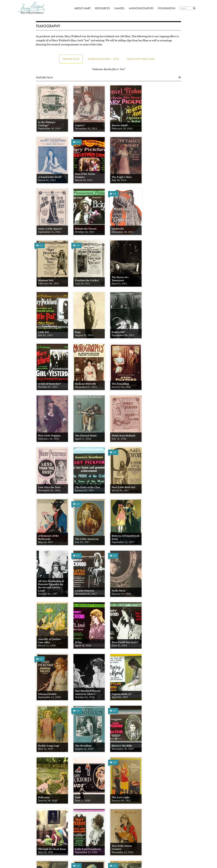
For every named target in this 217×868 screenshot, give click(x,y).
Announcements (141, 8)
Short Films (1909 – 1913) (103, 59)
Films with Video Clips (141, 59)
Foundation (167, 8)
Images (119, 8)
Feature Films (71, 59)
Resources (103, 8)
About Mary (83, 8)
